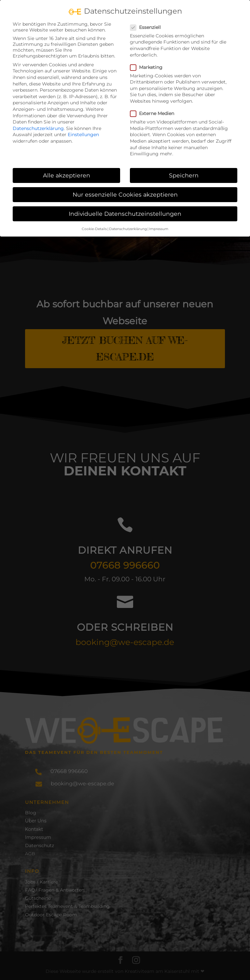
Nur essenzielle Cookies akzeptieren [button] (125, 194)
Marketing (149, 67)
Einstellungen (83, 135)
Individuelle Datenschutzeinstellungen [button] (125, 214)
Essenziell (148, 27)
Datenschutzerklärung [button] (128, 229)
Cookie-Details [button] (94, 229)
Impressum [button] (159, 229)
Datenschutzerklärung (38, 128)
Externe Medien (155, 113)
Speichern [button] (184, 175)
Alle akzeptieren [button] (67, 175)
